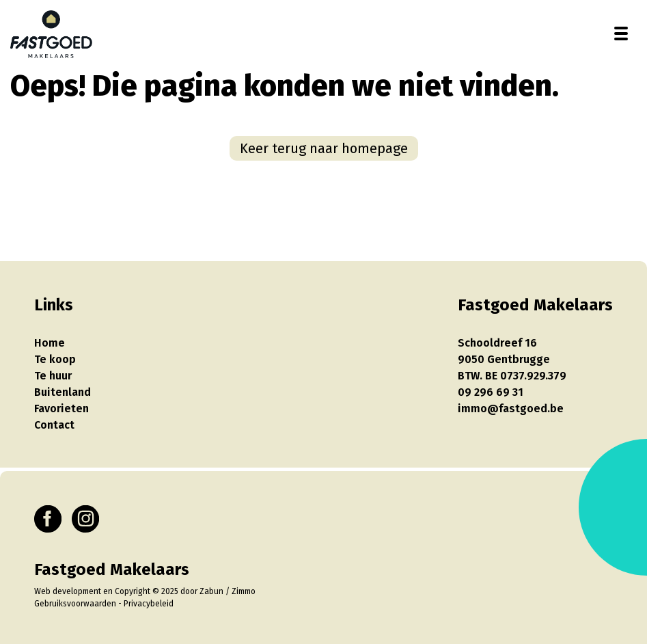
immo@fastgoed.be (511, 408)
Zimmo (244, 591)
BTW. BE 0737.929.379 (512, 376)
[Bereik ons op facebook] (48, 519)
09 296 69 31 (491, 392)
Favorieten (61, 408)
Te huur (53, 376)
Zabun (211, 591)
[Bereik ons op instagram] (85, 519)
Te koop (55, 359)
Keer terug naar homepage (324, 148)
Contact (54, 425)
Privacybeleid (149, 604)
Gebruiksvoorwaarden (75, 604)
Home (50, 343)
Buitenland (63, 392)
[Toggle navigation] (621, 33)
